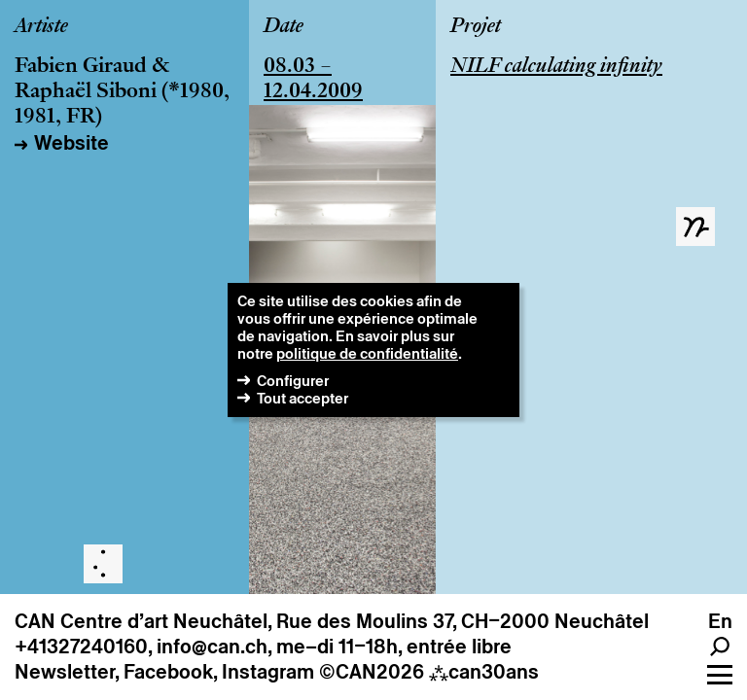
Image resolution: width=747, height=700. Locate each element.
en (720, 621)
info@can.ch (212, 647)
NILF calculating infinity (556, 67)
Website (71, 143)
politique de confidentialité (367, 353)
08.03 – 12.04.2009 (313, 80)
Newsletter (65, 672)
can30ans (484, 672)
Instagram (268, 672)
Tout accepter (302, 398)
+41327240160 (81, 647)
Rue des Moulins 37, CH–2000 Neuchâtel (462, 621)
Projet (476, 27)
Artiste (41, 27)
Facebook (168, 672)
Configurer (293, 381)
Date (284, 27)
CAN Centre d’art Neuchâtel (141, 621)
